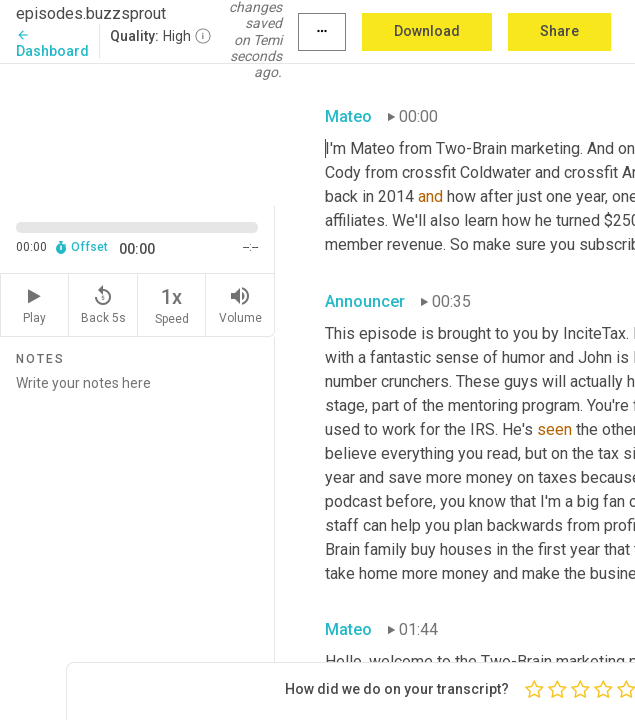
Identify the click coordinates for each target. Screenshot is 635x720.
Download (427, 31)
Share (559, 31)
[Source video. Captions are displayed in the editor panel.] (137, 133)
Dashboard (52, 43)
